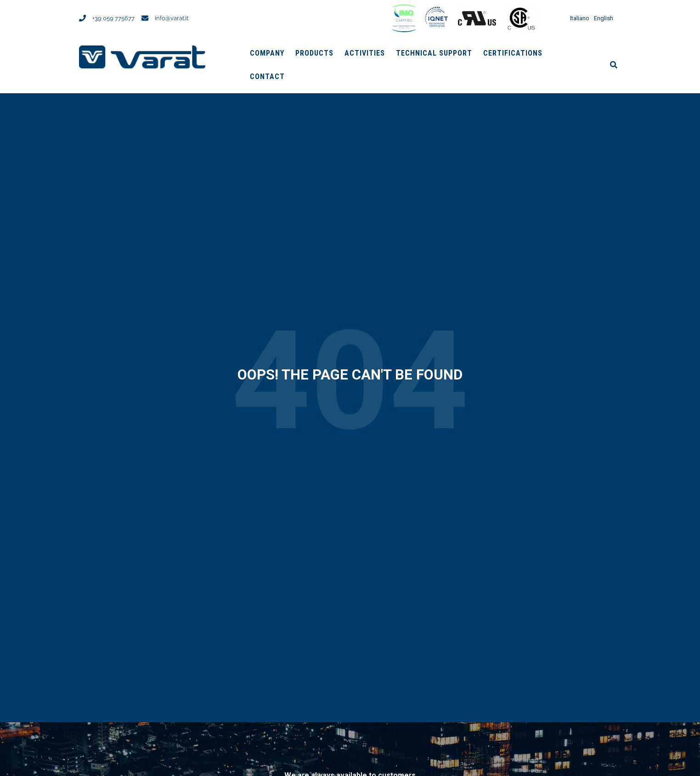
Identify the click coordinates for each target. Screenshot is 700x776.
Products (314, 53)
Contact (267, 76)
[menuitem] (577, 18)
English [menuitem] (604, 19)
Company (267, 53)
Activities (365, 53)
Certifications (513, 53)
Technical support (434, 53)
